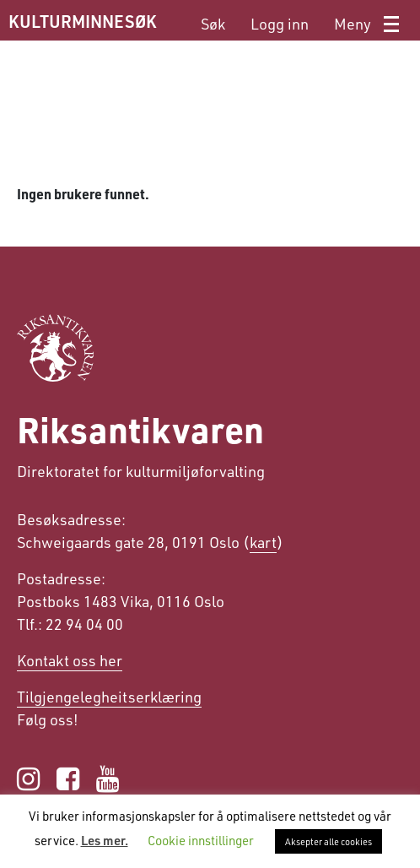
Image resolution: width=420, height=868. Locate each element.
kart (263, 542)
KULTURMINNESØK (82, 21)
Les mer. (105, 840)
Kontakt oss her (70, 660)
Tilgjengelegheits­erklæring (109, 697)
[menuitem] (213, 24)
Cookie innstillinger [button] (201, 840)
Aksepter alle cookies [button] (328, 841)
